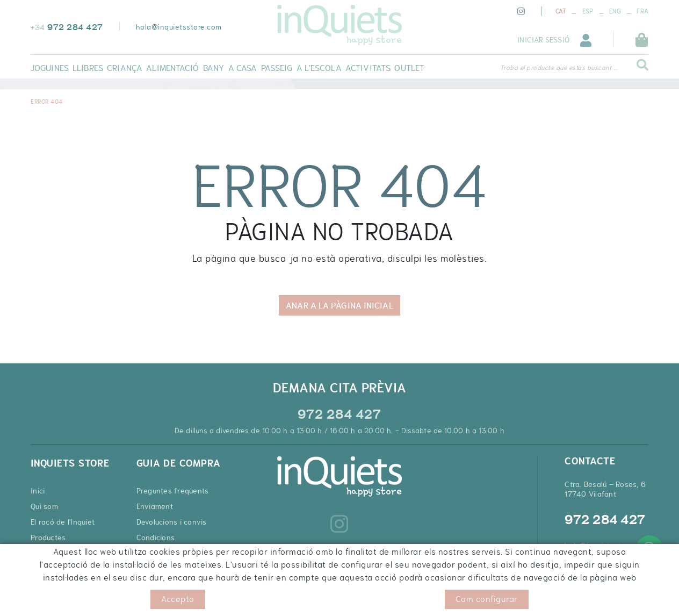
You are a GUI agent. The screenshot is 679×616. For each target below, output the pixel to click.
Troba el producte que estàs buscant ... (559, 68)
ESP (588, 11)
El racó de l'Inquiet (63, 522)
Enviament (155, 506)
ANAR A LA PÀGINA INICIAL (339, 305)
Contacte (46, 553)
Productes (48, 538)
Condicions (156, 538)
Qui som (44, 506)
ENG (615, 11)
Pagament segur (165, 553)
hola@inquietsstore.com (179, 27)
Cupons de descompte (176, 569)
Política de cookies (62, 600)
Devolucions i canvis (172, 522)
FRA (642, 11)
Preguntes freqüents (173, 491)
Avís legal (118, 600)
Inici (38, 491)
